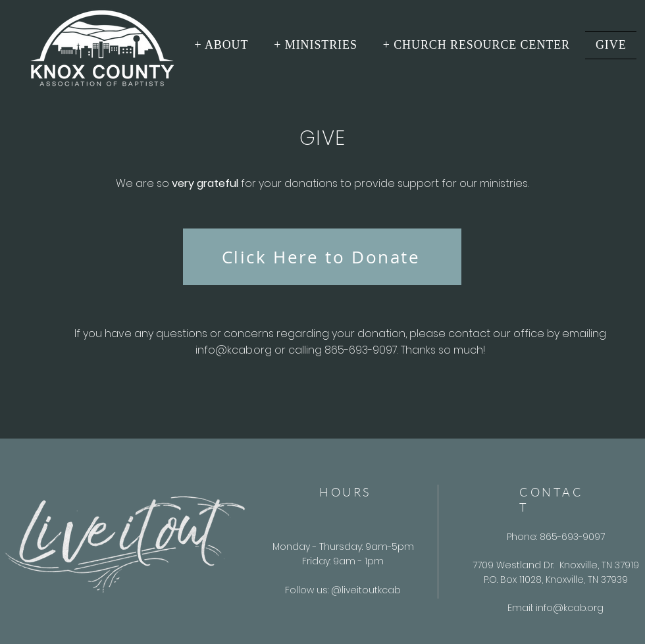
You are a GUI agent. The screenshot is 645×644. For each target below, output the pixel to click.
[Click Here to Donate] (322, 257)
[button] (221, 45)
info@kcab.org (234, 350)
